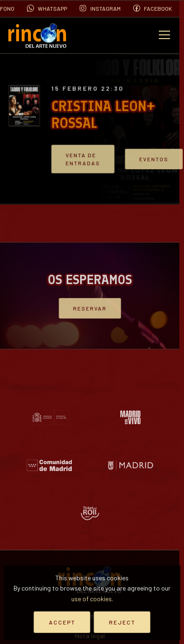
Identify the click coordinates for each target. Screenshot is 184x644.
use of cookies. (92, 599)
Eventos (150, 159)
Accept (62, 622)
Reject (122, 622)
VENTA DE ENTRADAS (85, 159)
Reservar (89, 308)
